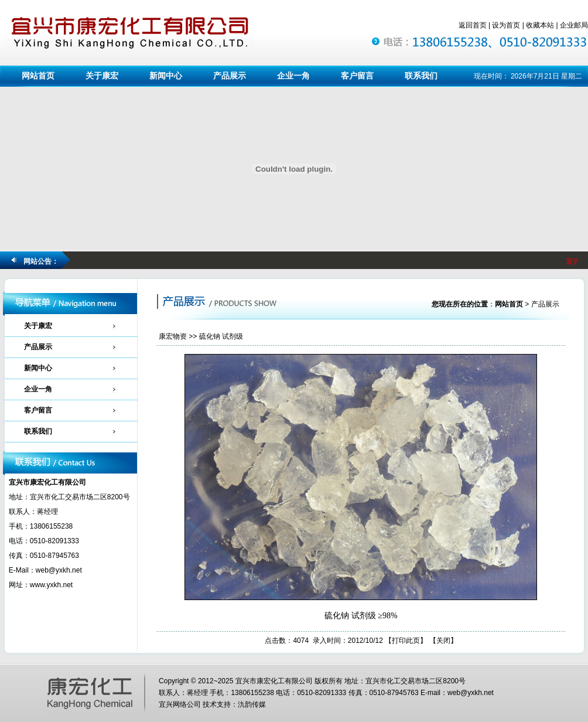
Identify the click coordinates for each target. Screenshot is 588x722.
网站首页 (38, 76)
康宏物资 (173, 336)
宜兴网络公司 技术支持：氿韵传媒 (212, 704)
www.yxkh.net (51, 585)
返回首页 (473, 25)
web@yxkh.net (59, 570)
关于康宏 (102, 76)
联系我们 (421, 76)
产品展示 (230, 76)
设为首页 (506, 25)
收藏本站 (540, 25)
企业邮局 (574, 25)
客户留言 (357, 76)
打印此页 (406, 641)
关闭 (443, 641)
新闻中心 (166, 76)
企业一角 (293, 76)
